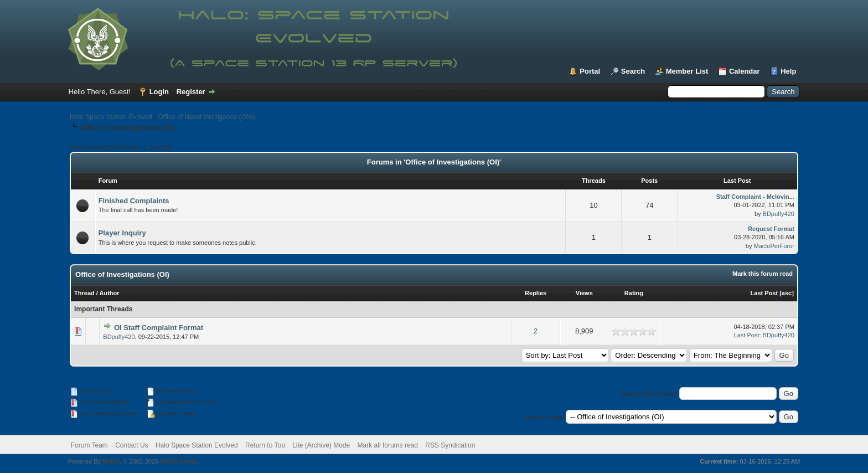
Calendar (745, 71)
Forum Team (89, 445)
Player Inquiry (122, 233)
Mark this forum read (763, 274)
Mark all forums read (388, 445)
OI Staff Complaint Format (159, 328)
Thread (84, 293)
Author (110, 293)
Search (633, 71)
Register (191, 92)
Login (159, 92)
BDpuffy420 (779, 214)
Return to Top (265, 445)
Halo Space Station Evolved (111, 117)
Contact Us (131, 445)
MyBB (111, 461)
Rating (634, 293)
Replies (536, 293)
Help (788, 71)
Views (584, 293)
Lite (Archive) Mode (321, 445)
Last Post (764, 293)
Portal (590, 71)
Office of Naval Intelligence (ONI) (207, 117)
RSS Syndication (450, 445)
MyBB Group (179, 461)
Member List (687, 71)
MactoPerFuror (774, 246)
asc (787, 293)
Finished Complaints (134, 201)
